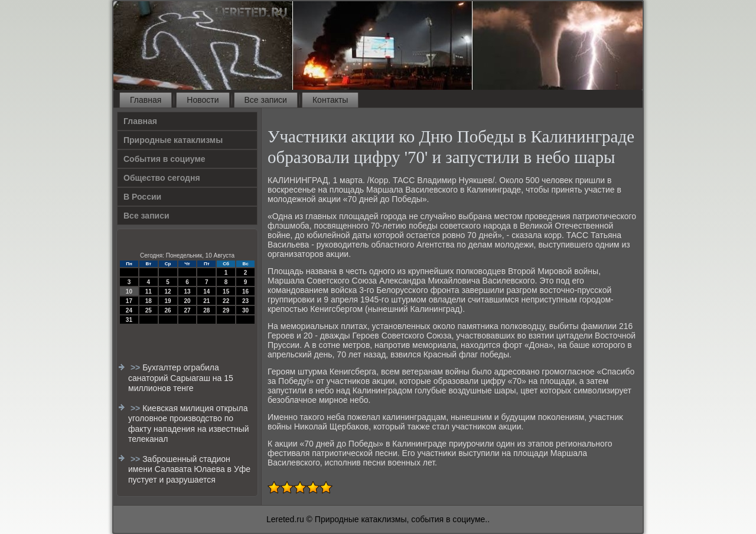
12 (168, 292)
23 (245, 301)
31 (129, 320)
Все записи (266, 100)
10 (129, 292)
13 (187, 292)
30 (245, 310)
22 (226, 301)
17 (129, 301)
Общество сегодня (162, 178)
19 (168, 301)
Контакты (330, 100)
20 (187, 301)
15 (226, 292)
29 (226, 310)
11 (149, 292)
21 (206, 301)
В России (142, 197)
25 (149, 310)
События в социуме (164, 159)
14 (206, 292)
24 (129, 310)
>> (136, 367)
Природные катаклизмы (173, 140)
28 (206, 310)
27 (187, 310)
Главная (146, 100)
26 (168, 310)
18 (149, 301)
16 (245, 292)
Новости (203, 100)
